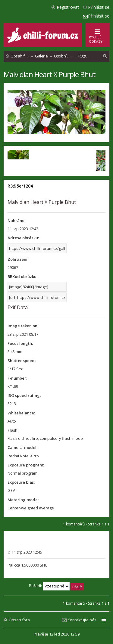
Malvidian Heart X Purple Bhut (50, 74)
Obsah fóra (19, 620)
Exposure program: (26, 465)
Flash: (13, 430)
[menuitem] (105, 56)
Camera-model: (22, 447)
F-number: (17, 378)
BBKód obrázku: (22, 276)
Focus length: (20, 343)
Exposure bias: (21, 482)
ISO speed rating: (24, 395)
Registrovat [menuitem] (68, 7)
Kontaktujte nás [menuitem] (82, 620)
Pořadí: (56, 586)
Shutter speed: (22, 361)
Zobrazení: (18, 259)
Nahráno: (16, 221)
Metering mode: (23, 500)
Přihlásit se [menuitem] (99, 7)
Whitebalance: (21, 413)
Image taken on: (23, 326)
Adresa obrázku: (23, 238)
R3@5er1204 (20, 186)
